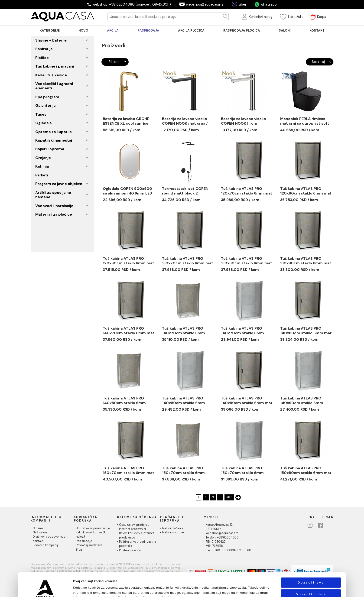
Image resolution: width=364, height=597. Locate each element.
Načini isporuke (173, 532)
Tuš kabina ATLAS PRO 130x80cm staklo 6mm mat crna (247, 261)
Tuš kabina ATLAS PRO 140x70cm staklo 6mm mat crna (129, 331)
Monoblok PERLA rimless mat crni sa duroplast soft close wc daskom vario (305, 121)
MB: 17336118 (214, 546)
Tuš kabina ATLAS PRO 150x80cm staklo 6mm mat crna (306, 470)
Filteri (117, 62)
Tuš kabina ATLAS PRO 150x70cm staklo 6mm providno (183, 470)
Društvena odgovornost (50, 537)
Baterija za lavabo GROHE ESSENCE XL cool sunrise (126, 121)
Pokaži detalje (240, 589)
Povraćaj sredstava (89, 545)
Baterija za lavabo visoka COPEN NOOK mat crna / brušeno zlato (185, 121)
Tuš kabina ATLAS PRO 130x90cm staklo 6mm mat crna (306, 261)
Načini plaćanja (173, 528)
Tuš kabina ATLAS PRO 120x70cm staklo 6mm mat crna (247, 191)
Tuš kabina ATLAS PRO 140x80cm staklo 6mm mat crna (306, 331)
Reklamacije (84, 541)
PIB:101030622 (216, 542)
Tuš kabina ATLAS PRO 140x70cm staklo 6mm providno (184, 331)
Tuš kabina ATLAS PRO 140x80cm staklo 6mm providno (124, 401)
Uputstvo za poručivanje (93, 528)
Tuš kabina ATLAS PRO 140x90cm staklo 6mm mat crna (247, 401)
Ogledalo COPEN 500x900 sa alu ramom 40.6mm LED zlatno (127, 191)
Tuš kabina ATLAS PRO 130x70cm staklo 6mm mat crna (188, 261)
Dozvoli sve (311, 560)
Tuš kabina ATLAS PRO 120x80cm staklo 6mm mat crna (306, 191)
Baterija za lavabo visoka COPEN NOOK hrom (243, 121)
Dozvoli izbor (311, 572)
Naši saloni (40, 532)
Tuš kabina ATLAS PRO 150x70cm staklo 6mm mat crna (128, 470)
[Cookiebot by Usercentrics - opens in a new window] (45, 589)
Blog (79, 550)
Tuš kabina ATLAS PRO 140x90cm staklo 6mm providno (302, 401)
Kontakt (38, 541)
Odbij (311, 584)
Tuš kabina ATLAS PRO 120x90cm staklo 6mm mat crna (128, 261)
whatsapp (269, 4)
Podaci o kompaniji (46, 545)
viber (242, 4)
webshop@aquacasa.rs (205, 4)
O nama (38, 528)
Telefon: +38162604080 (222, 538)
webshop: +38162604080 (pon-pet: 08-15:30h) (132, 4)
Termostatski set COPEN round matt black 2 (185, 191)
